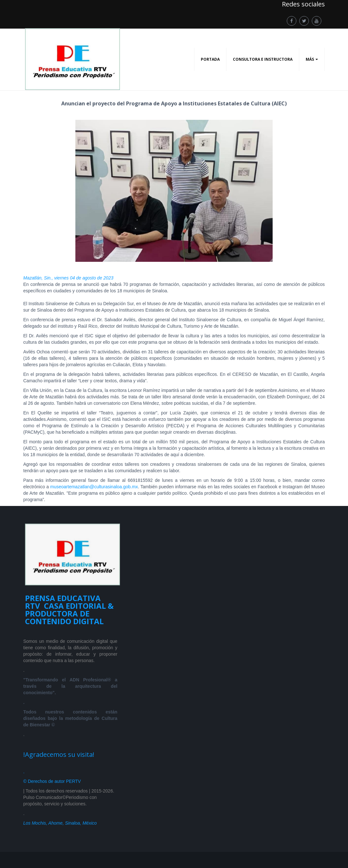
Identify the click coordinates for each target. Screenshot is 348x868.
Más (310, 59)
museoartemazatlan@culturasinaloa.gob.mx (94, 487)
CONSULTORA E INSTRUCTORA (263, 59)
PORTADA (210, 59)
